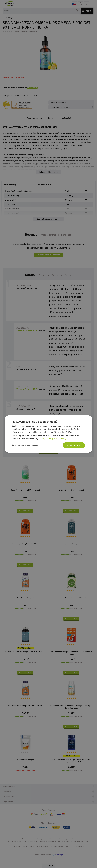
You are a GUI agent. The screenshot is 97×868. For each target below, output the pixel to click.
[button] (25, 445)
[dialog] (48, 434)
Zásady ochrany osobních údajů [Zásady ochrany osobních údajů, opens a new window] (53, 438)
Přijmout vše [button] (74, 445)
